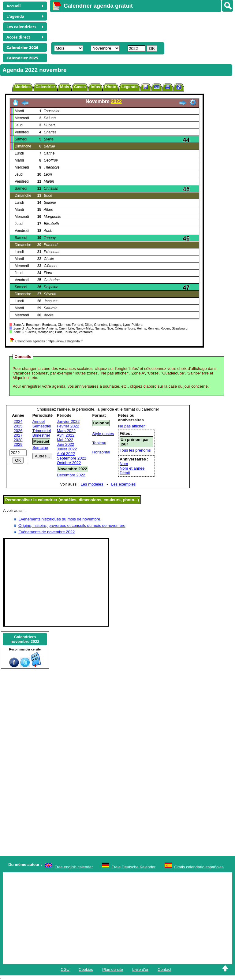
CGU (65, 969)
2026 (18, 431)
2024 (18, 421)
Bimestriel (41, 435)
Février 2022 (68, 426)
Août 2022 (66, 454)
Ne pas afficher (131, 426)
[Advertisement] (140, 26)
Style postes (103, 434)
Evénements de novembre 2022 (47, 532)
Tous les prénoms (135, 450)
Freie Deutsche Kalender (134, 867)
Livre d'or (140, 969)
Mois (65, 87)
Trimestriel (42, 431)
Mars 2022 (66, 431)
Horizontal (101, 452)
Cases (80, 87)
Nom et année (132, 468)
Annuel (39, 421)
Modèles (23, 87)
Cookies (86, 969)
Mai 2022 (65, 440)
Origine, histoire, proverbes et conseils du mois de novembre (72, 525)
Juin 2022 (65, 444)
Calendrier (45, 87)
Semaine (40, 447)
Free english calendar (74, 867)
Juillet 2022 (67, 449)
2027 (18, 435)
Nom (124, 464)
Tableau (99, 443)
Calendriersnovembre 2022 (25, 639)
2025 (18, 426)
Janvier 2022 (68, 421)
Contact (164, 969)
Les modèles (92, 484)
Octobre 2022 (69, 463)
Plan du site (113, 969)
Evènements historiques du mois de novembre (59, 519)
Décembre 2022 (71, 475)
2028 (18, 440)
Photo (111, 87)
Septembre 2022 (72, 458)
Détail (125, 473)
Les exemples (123, 484)
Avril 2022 (66, 435)
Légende (129, 87)
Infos (95, 87)
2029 (18, 444)
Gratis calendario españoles (199, 867)
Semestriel (42, 426)
